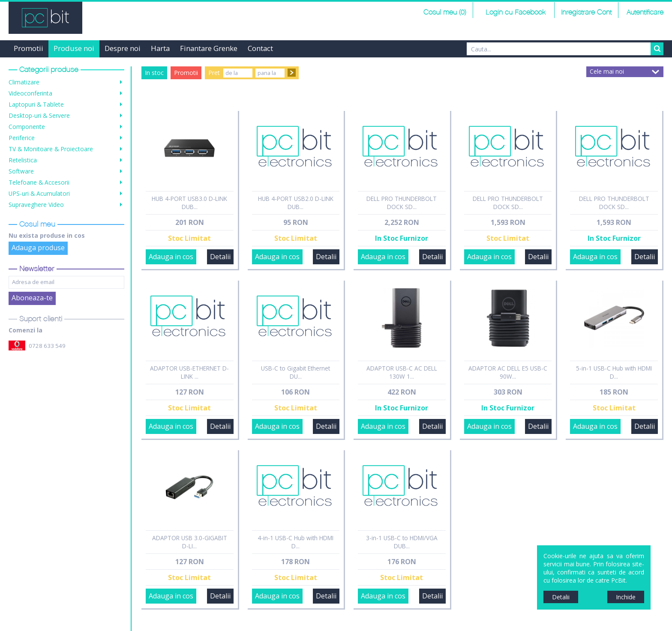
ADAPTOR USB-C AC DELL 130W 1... (402, 372)
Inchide (626, 597)
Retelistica (23, 160)
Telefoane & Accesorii (39, 182)
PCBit (45, 18)
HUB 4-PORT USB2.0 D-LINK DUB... (296, 203)
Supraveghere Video (36, 205)
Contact (260, 48)
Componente (27, 127)
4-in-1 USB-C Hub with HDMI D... (295, 542)
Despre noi (123, 48)
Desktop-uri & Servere (39, 115)
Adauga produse (38, 248)
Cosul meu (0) (445, 13)
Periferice (22, 138)
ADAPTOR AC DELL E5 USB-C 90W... (508, 372)
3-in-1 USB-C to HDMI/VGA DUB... (402, 542)
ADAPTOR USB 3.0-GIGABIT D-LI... (190, 542)
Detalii (220, 257)
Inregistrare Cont (586, 13)
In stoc (154, 73)
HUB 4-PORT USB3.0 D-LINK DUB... (189, 203)
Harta (160, 48)
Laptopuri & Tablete (36, 104)
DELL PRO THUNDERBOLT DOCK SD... (402, 203)
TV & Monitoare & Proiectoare (51, 149)
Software (21, 171)
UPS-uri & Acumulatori (39, 193)
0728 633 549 (47, 346)
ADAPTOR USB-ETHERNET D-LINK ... (189, 372)
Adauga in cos (171, 257)
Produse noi (74, 48)
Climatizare (24, 82)
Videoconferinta (30, 93)
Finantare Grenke (209, 48)
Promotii (28, 48)
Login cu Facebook (514, 13)
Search (657, 49)
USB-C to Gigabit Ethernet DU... (295, 372)
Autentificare (645, 13)
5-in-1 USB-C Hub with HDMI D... (614, 372)
